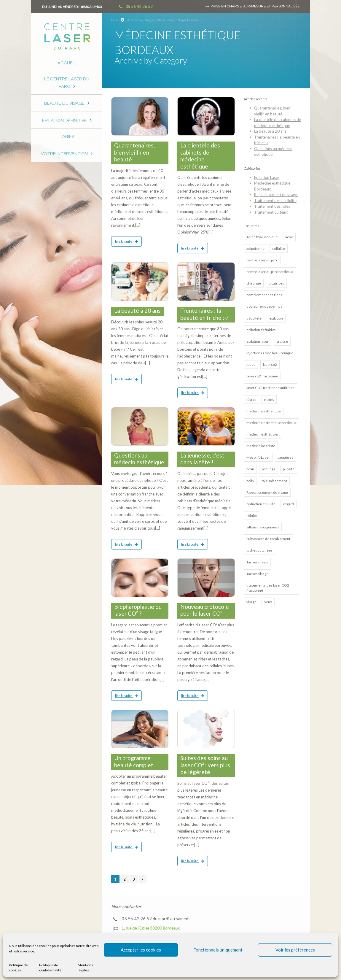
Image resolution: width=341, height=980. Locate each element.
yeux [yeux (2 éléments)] (268, 602)
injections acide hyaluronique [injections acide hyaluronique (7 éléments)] (270, 353)
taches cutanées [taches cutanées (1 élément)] (259, 550)
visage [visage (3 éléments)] (251, 602)
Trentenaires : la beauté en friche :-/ (204, 314)
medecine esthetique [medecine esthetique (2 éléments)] (264, 411)
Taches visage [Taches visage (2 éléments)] (257, 574)
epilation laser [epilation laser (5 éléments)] (258, 341)
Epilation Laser (267, 177)
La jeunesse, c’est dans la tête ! (202, 459)
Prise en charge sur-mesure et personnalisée (255, 6)
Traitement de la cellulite (275, 201)
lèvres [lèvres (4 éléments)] (251, 400)
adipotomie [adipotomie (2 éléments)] (255, 248)
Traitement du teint (271, 212)
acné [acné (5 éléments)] (289, 237)
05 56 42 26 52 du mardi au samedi (151, 919)
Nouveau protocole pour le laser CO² (205, 610)
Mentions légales (85, 968)
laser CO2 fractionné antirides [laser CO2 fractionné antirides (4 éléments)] (270, 388)
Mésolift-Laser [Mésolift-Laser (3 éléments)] (258, 457)
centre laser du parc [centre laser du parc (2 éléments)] (262, 260)
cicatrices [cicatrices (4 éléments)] (276, 283)
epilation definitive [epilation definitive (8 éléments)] (261, 330)
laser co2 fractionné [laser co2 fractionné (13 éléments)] (262, 376)
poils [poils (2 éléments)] (250, 481)
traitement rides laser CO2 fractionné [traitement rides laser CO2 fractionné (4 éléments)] (268, 588)
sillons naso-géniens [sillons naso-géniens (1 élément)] (263, 527)
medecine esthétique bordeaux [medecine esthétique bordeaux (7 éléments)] (271, 423)
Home (114, 20)
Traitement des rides (272, 206)
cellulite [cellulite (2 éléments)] (279, 248)
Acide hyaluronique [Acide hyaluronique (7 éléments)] (262, 237)
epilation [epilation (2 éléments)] (276, 318)
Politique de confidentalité (50, 968)
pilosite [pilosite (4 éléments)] (289, 469)
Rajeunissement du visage (276, 195)
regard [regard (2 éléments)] (289, 504)
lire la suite (126, 241)
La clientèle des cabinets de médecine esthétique (200, 156)
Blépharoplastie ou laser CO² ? (138, 610)
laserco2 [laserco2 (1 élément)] (270, 364)
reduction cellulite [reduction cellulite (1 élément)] (261, 504)
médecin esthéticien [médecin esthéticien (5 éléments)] (263, 434)
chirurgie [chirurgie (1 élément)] (254, 283)
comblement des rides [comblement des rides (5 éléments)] (264, 295)
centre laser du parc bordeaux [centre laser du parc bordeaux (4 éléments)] (270, 272)
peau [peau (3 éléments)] (250, 469)
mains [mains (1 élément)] (269, 400)
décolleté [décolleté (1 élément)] (254, 318)
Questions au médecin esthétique (139, 459)
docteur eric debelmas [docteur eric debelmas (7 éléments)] (264, 306)
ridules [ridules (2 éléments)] (252, 516)
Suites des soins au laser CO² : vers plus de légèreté (205, 765)
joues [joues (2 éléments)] (251, 364)
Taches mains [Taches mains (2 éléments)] (257, 562)
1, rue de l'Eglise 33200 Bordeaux (146, 928)
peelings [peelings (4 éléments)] (269, 469)
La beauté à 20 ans (137, 310)
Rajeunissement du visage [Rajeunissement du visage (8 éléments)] (267, 492)
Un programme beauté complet (134, 761)
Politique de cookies (18, 968)
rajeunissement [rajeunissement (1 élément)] (274, 481)
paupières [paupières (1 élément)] (285, 457)
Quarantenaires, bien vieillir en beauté (134, 152)
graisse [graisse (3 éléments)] (282, 341)
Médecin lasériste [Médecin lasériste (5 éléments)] (261, 446)
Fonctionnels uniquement (218, 950)
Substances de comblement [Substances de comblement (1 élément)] (268, 539)
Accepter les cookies (141, 950)
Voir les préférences (295, 950)
